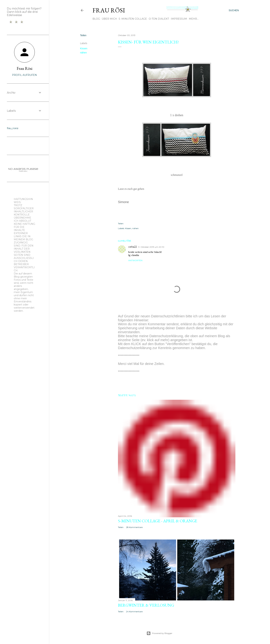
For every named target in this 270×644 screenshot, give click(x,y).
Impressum (179, 19)
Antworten (135, 260)
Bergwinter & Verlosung (146, 605)
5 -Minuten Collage (133, 19)
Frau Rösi (109, 10)
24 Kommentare (134, 612)
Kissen (84, 48)
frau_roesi (13, 128)
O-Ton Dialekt (159, 19)
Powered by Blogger (159, 633)
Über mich (109, 19)
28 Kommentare (134, 527)
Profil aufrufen (24, 75)
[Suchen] (234, 10)
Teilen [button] (83, 35)
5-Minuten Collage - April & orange (158, 521)
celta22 (133, 247)
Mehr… (194, 19)
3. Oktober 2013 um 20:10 (151, 247)
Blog (96, 19)
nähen (83, 53)
